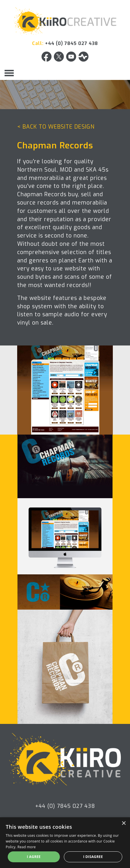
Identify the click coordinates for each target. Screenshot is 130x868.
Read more (27, 847)
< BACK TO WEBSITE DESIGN (56, 127)
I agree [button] (34, 857)
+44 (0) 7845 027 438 (71, 43)
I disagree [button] (93, 857)
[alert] (65, 843)
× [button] (124, 823)
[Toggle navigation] (9, 73)
